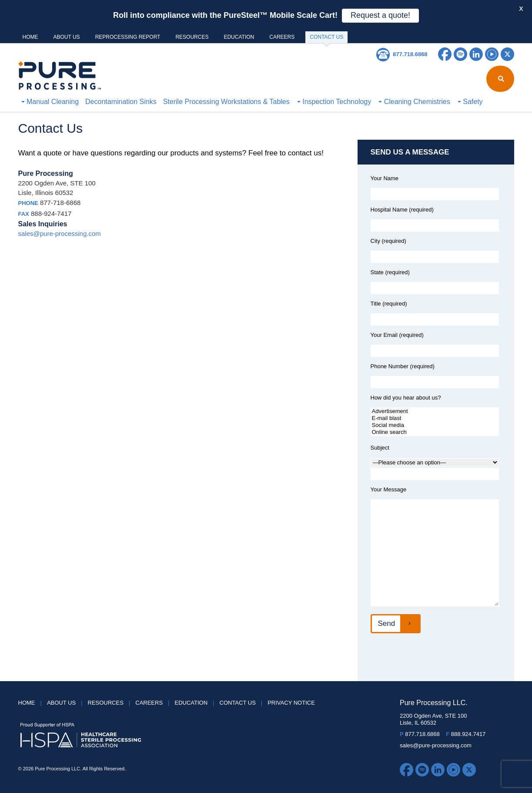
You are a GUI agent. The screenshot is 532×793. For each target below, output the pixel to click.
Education (239, 37)
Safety (470, 102)
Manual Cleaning (50, 102)
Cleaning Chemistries (414, 102)
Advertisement (435, 411)
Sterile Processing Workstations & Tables (226, 102)
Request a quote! (380, 15)
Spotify (460, 54)
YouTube (492, 54)
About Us (67, 37)
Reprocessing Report (128, 37)
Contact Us (326, 39)
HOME (30, 37)
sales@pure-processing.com (60, 234)
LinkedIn (476, 54)
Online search (435, 432)
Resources (192, 37)
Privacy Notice (291, 703)
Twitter (507, 54)
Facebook (445, 54)
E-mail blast (435, 418)
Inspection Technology (334, 102)
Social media (435, 425)
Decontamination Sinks (121, 102)
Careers (282, 37)
